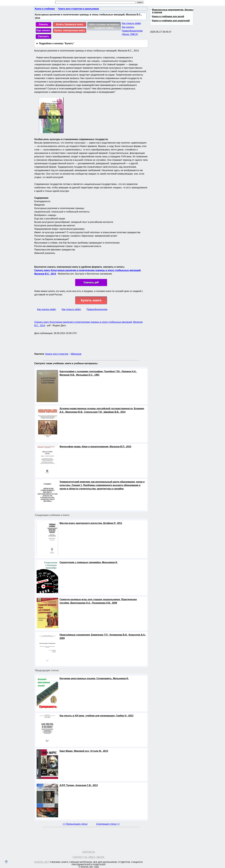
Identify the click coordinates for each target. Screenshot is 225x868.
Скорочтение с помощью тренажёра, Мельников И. (89, 562)
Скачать (43, 24)
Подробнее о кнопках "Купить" (57, 43)
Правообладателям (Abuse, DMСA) (132, 33)
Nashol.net (42, 862)
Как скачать (128, 27)
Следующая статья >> (108, 824)
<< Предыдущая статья (75, 824)
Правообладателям (97, 309)
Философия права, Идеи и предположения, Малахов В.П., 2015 (95, 447)
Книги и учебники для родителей (171, 21)
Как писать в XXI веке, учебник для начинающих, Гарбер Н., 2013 (96, 716)
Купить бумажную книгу (70, 24)
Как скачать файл (47, 309)
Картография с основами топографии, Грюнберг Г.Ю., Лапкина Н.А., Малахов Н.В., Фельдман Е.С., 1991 (98, 373)
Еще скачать (44, 30)
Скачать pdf (91, 282)
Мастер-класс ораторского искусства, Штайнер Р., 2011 (91, 523)
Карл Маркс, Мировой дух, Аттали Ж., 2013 (84, 751)
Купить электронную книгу (70, 30)
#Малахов (76, 354)
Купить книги (91, 300)
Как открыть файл (131, 23)
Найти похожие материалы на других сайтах (104, 26)
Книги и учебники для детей (168, 16)
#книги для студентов (57, 354)
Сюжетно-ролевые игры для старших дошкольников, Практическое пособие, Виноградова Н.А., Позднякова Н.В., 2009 (98, 601)
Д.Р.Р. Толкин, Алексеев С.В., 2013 (79, 785)
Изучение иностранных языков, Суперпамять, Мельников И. (94, 678)
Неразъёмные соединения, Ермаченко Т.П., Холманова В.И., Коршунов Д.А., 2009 (103, 636)
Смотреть (44, 36)
